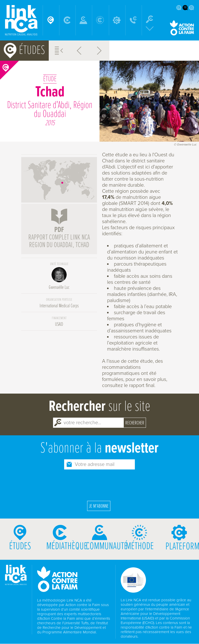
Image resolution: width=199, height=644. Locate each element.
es (191, 8)
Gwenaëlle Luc (59, 276)
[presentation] (99, 484)
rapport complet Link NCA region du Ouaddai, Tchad (59, 238)
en (179, 8)
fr (185, 8)
